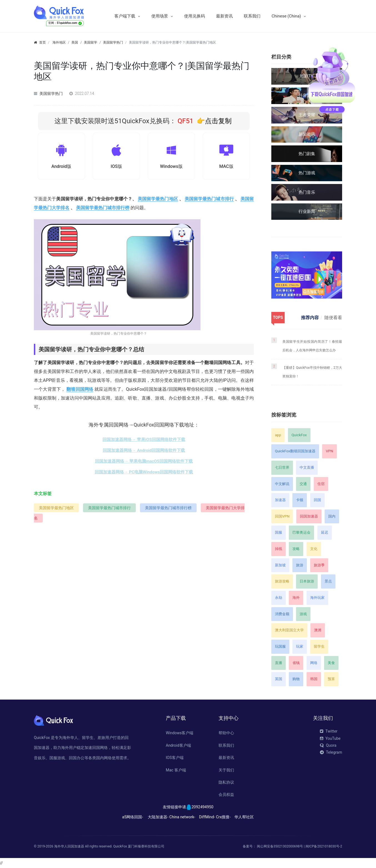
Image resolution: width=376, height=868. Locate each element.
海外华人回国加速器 (69, 846)
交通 (303, 484)
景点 (328, 581)
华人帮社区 (244, 817)
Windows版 (171, 167)
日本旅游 (307, 581)
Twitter (329, 731)
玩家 (300, 646)
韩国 (314, 679)
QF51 (185, 121)
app (278, 435)
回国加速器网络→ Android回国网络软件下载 (144, 452)
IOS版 (116, 167)
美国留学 (91, 42)
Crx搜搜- (223, 817)
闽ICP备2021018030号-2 (324, 846)
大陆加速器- (158, 817)
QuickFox (299, 435)
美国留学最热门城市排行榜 (103, 209)
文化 (314, 549)
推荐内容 (310, 318)
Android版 (61, 167)
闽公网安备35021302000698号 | (281, 846)
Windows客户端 (180, 733)
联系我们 (252, 16)
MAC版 (226, 167)
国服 (279, 532)
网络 (314, 663)
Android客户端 (178, 745)
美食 (331, 663)
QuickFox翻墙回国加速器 (295, 451)
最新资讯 (224, 16)
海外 (296, 598)
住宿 (321, 484)
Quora (328, 745)
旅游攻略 (282, 581)
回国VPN (282, 516)
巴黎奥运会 (301, 532)
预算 (331, 679)
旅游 (300, 565)
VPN (329, 451)
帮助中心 (226, 733)
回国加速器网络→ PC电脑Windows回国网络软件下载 (144, 473)
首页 (42, 42)
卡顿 (300, 500)
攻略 (296, 549)
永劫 (279, 598)
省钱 (296, 663)
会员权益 (226, 794)
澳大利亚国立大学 (289, 630)
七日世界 (282, 467)
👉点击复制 (214, 121)
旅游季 (319, 565)
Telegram (331, 752)
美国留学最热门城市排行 (209, 200)
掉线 (279, 549)
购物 (296, 679)
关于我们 (226, 770)
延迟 (325, 532)
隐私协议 (226, 782)
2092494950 (203, 807)
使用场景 (160, 16)
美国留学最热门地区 (158, 200)
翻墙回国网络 (80, 391)
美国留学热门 (113, 42)
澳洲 (318, 630)
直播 (279, 663)
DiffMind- (207, 817)
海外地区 (59, 42)
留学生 (319, 646)
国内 (332, 516)
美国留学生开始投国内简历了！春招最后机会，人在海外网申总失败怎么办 (312, 346)
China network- (182, 817)
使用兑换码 (195, 16)
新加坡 (280, 565)
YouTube (330, 738)
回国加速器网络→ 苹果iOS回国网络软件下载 (144, 441)
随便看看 (333, 318)
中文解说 (282, 484)
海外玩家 (317, 598)
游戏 (303, 614)
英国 (279, 679)
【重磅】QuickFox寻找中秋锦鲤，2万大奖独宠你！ (312, 372)
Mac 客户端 (176, 770)
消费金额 (282, 614)
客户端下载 (125, 16)
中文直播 (307, 467)
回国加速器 (309, 516)
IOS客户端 (175, 758)
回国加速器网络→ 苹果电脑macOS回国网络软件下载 (144, 463)
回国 (317, 500)
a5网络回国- (133, 817)
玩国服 (280, 646)
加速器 (280, 500)
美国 (75, 42)
